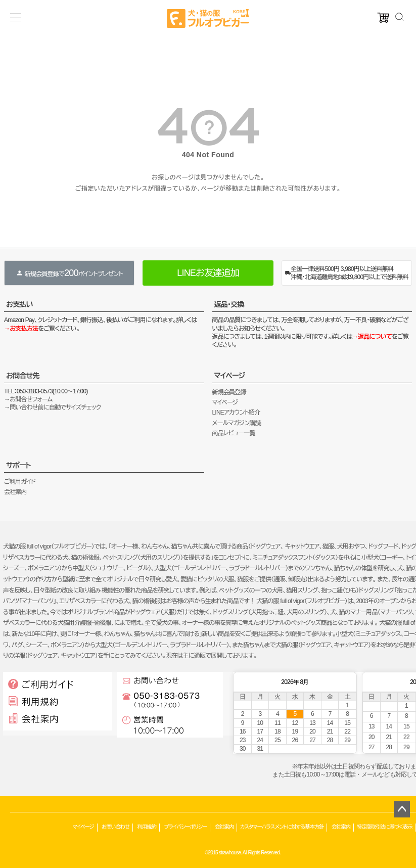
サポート (18, 465)
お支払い (19, 304)
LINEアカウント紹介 (236, 413)
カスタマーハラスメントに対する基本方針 (282, 827)
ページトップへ (402, 809)
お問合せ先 (23, 376)
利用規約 (147, 827)
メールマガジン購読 (237, 423)
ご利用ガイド (20, 482)
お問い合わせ (115, 827)
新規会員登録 (229, 392)
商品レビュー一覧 (234, 433)
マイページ (230, 376)
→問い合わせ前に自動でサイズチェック (52, 407)
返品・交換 (229, 304)
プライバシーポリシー (185, 827)
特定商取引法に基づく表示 (385, 827)
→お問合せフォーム (28, 399)
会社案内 (15, 492)
